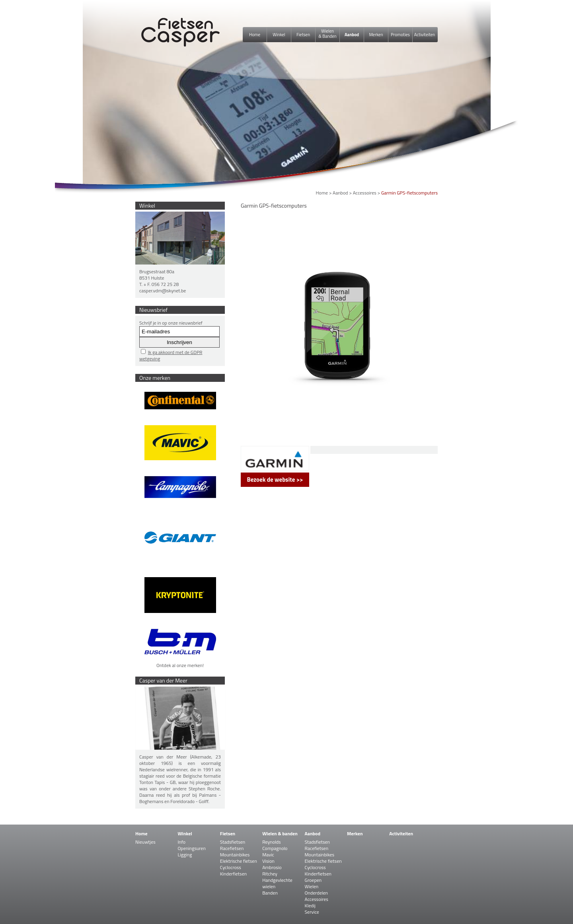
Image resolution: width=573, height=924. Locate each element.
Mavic (268, 855)
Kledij (310, 906)
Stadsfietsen (233, 842)
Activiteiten (425, 35)
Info (181, 842)
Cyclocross (231, 867)
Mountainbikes (235, 855)
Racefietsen (232, 848)
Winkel (279, 35)
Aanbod (352, 35)
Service (312, 912)
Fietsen (303, 35)
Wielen (312, 886)
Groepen (313, 880)
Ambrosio (272, 867)
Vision (268, 861)
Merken (376, 35)
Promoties (400, 35)
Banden (270, 893)
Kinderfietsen (233, 874)
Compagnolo (275, 848)
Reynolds (272, 842)
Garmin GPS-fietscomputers (409, 193)
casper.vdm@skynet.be (163, 291)
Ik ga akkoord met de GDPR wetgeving (171, 355)
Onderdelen (316, 893)
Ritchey (270, 874)
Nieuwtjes (145, 842)
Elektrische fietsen (239, 861)
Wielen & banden (280, 834)
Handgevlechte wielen (277, 883)
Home (255, 35)
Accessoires (365, 193)
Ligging (185, 855)
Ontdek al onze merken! (180, 665)
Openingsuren (191, 848)
